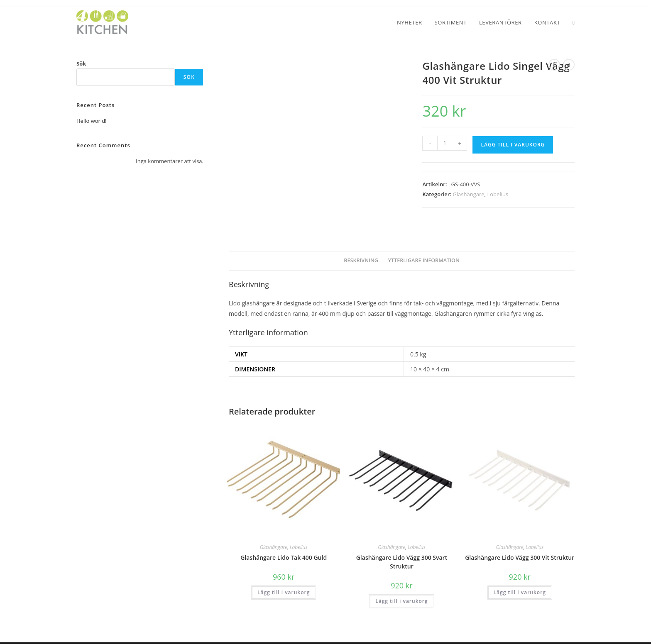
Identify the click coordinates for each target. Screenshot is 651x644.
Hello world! (92, 121)
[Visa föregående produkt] (554, 65)
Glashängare (468, 194)
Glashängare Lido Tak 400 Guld (284, 542)
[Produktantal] (445, 143)
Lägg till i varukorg (513, 145)
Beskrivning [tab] (361, 245)
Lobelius (498, 194)
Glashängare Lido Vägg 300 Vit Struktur (520, 542)
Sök (81, 63)
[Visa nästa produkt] (569, 65)
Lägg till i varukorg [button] (284, 577)
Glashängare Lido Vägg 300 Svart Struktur (402, 546)
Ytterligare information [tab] (424, 245)
